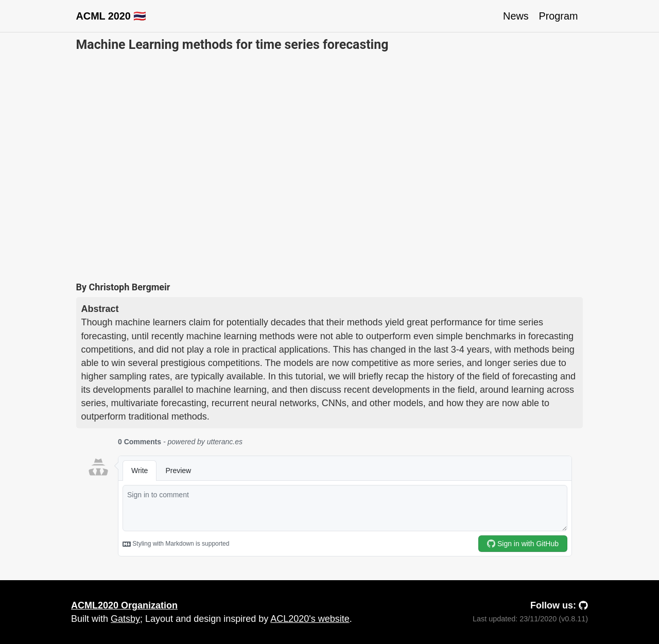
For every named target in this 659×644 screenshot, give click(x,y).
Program (559, 16)
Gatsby (125, 619)
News (516, 16)
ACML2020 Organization (124, 605)
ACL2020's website (310, 619)
